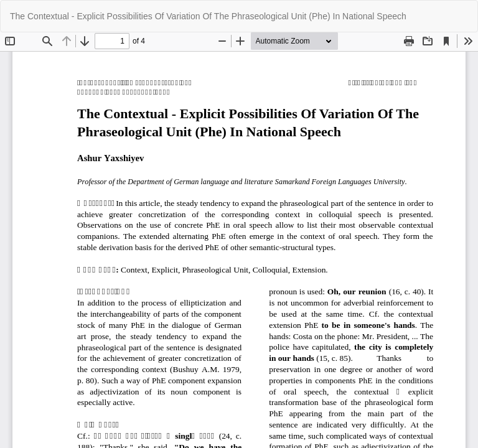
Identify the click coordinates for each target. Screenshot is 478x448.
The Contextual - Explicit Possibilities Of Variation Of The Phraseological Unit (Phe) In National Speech (208, 16)
